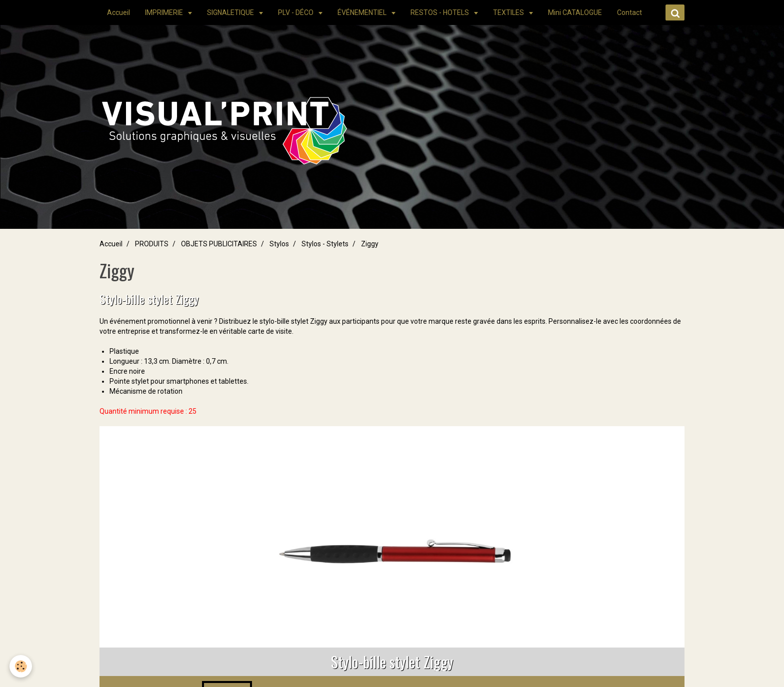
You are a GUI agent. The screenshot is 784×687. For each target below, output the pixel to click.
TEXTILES (509, 12)
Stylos (279, 244)
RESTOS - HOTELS (440, 12)
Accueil (118, 12)
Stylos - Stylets (325, 244)
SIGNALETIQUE (231, 12)
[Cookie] (21, 666)
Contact (629, 12)
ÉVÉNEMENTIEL (363, 12)
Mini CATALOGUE (575, 12)
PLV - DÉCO (296, 12)
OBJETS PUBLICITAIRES (219, 244)
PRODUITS (152, 244)
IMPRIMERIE (165, 12)
